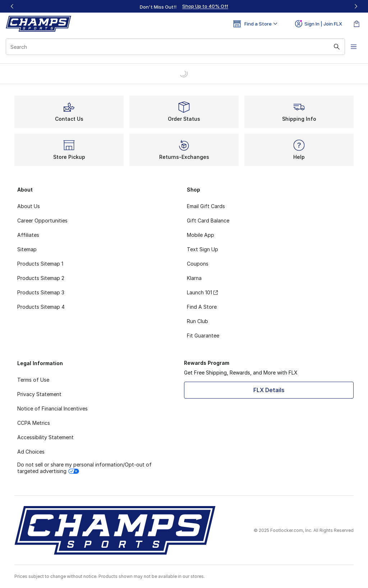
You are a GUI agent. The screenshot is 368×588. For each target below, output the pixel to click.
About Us (29, 206)
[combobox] (175, 47)
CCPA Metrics (34, 423)
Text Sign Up (203, 249)
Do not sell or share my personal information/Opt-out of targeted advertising (84, 468)
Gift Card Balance (208, 220)
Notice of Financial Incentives (52, 408)
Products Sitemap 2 (41, 278)
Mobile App (201, 235)
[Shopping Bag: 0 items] (356, 24)
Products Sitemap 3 (41, 292)
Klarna (194, 278)
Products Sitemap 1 (40, 264)
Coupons (198, 264)
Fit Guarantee (203, 336)
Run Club (197, 321)
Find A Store (202, 307)
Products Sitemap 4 (41, 307)
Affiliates (28, 235)
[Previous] (12, 6)
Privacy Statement (39, 394)
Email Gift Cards (206, 206)
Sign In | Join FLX (319, 24)
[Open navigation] (354, 47)
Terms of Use (33, 380)
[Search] (175, 47)
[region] (184, 6)
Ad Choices (31, 452)
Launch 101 (202, 292)
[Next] (356, 6)
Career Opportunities (42, 220)
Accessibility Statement (45, 437)
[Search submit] (337, 47)
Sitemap (27, 249)
